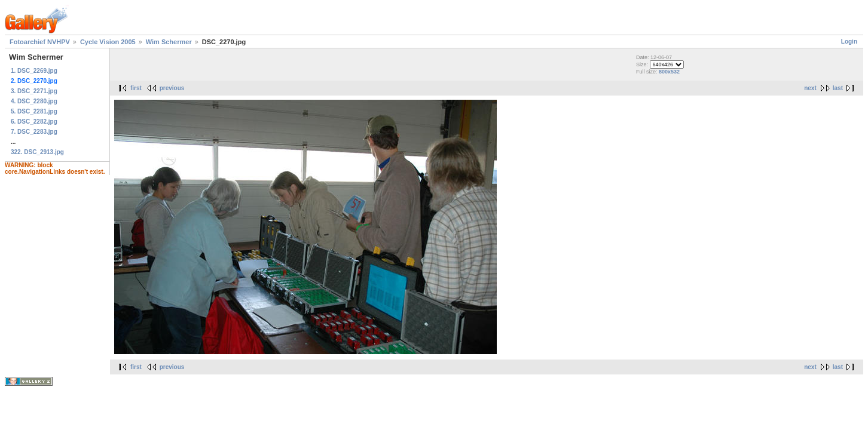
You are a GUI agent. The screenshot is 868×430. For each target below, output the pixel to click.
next (810, 88)
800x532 (669, 72)
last (838, 88)
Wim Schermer (169, 42)
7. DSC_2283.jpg (34, 132)
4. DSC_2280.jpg (34, 101)
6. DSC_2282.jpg (34, 122)
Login (849, 42)
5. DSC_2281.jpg (34, 111)
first (136, 88)
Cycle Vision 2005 (108, 42)
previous (172, 88)
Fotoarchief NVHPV (40, 42)
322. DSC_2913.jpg (37, 152)
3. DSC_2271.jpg (34, 91)
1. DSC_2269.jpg (34, 71)
